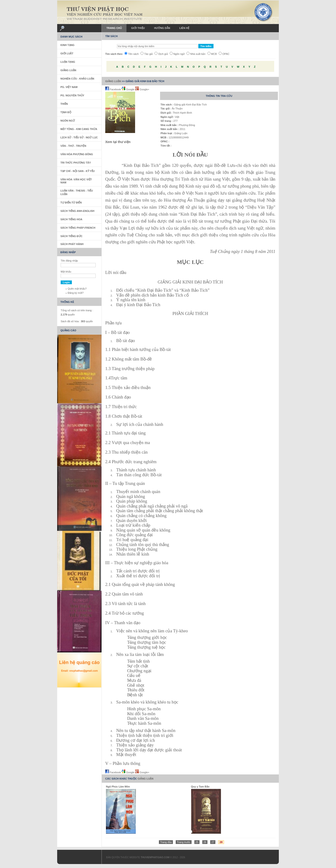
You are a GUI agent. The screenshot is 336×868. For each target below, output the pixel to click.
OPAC (224, 54)
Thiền (64, 104)
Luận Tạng (68, 62)
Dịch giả (161, 54)
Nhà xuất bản (196, 54)
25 (197, 842)
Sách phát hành (72, 244)
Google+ (142, 89)
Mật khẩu (66, 272)
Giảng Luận (113, 81)
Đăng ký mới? (76, 293)
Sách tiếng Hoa (71, 219)
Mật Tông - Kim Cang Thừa (79, 129)
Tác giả (147, 54)
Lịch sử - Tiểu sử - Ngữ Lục (79, 137)
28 (221, 842)
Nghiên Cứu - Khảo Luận (77, 79)
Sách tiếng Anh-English (77, 211)
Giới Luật (67, 53)
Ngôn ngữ (177, 54)
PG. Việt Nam (69, 87)
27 (213, 842)
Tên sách (131, 54)
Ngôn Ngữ (68, 121)
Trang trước (184, 842)
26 (205, 842)
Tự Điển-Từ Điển (71, 203)
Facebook (113, 89)
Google (128, 89)
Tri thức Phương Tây (76, 163)
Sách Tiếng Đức (71, 236)
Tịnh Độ (66, 112)
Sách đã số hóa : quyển (77, 321)
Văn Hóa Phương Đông (77, 154)
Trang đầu (166, 842)
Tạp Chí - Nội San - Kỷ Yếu (78, 171)
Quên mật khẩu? (77, 289)
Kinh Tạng (67, 45)
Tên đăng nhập (69, 261)
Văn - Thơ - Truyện (73, 146)
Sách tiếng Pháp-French (78, 228)
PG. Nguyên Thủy (72, 95)
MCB (212, 54)
